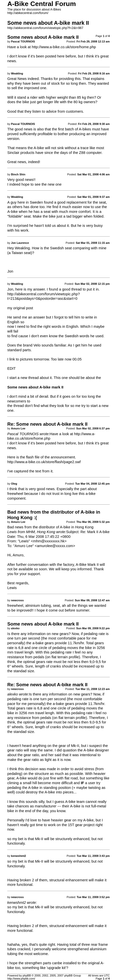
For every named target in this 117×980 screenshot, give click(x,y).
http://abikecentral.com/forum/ (28, 13)
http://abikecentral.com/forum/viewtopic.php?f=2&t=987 (45, 28)
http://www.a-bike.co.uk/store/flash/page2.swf (44, 462)
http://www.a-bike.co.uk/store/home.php (64, 47)
